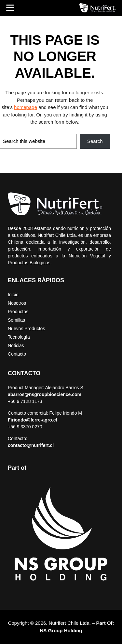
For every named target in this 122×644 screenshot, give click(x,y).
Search (95, 141)
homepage (26, 107)
